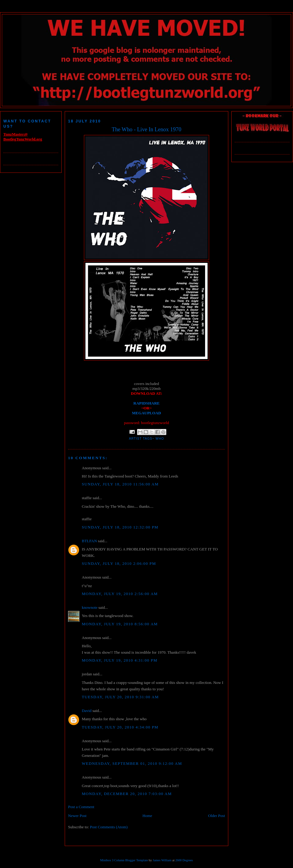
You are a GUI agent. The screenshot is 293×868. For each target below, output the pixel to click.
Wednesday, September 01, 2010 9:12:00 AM (132, 763)
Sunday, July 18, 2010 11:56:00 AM (120, 484)
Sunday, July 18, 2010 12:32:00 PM (120, 527)
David (87, 711)
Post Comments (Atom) (109, 827)
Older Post (217, 816)
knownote (90, 607)
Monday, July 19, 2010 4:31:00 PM (120, 660)
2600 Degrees (184, 860)
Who (160, 439)
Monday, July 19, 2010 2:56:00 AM (120, 594)
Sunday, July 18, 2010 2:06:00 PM (119, 563)
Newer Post (77, 816)
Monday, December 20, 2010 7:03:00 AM (127, 794)
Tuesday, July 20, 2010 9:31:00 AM (120, 697)
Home (147, 816)
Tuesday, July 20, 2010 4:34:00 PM (120, 727)
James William (162, 860)
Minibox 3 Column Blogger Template (124, 860)
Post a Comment (81, 807)
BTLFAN (89, 541)
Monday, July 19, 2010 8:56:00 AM (120, 624)
